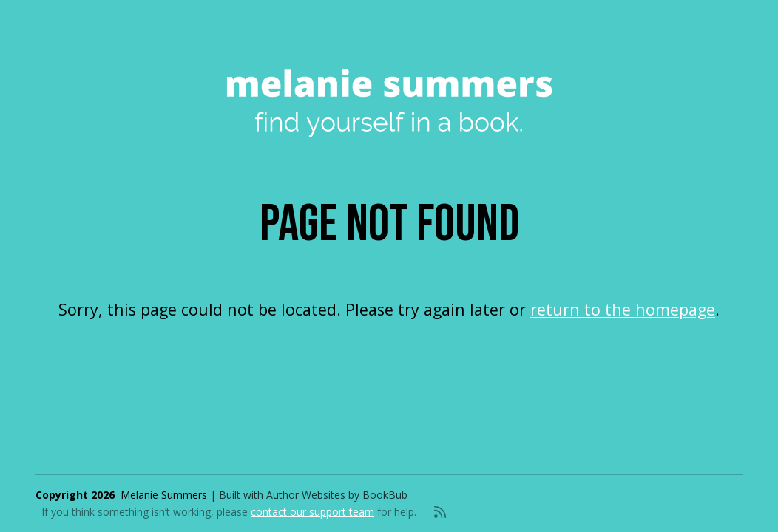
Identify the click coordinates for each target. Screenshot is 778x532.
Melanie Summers (164, 495)
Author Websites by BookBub (337, 495)
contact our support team (312, 512)
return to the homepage (623, 309)
